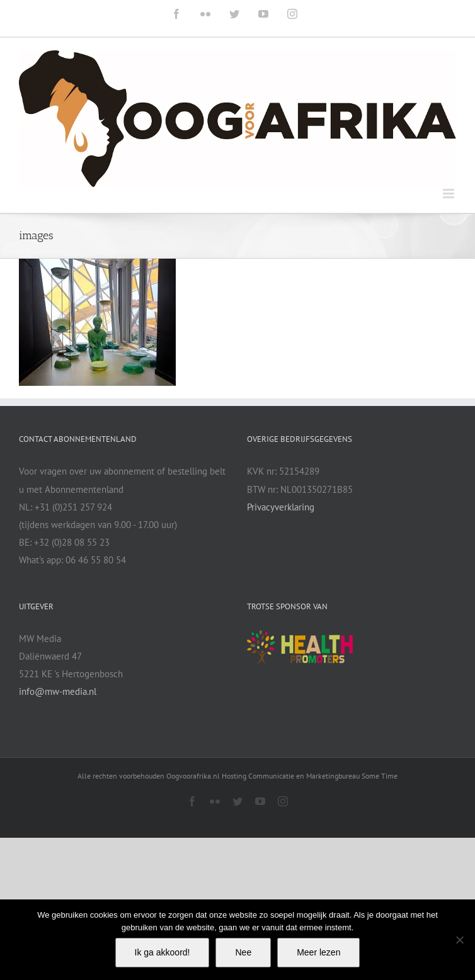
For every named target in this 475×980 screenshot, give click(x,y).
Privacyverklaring (281, 507)
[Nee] (459, 940)
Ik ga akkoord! (163, 952)
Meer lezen (318, 952)
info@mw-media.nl (58, 691)
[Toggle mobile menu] (449, 194)
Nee (243, 952)
